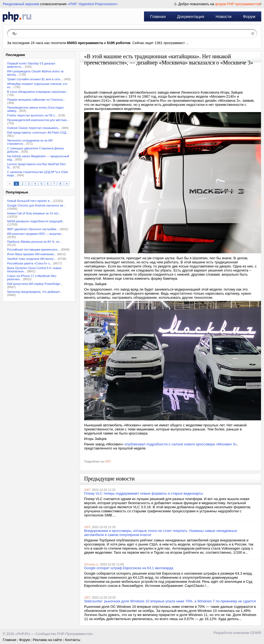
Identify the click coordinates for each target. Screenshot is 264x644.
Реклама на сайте (47, 640)
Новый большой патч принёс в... (30, 201)
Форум (249, 16)
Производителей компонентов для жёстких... (38, 120)
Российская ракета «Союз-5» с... (30, 263)
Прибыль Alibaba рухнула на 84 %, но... (34, 242)
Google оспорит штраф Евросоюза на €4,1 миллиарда (129, 568)
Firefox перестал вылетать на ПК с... (32, 115)
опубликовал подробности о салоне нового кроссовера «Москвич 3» (181, 444)
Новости (223, 16)
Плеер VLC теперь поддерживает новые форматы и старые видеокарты (144, 493)
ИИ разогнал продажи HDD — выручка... (35, 234)
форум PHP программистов (238, 4)
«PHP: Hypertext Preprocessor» (93, 4)
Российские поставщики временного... (34, 249)
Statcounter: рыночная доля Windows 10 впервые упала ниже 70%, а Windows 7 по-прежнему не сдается (170, 601)
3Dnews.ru (91, 564)
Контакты (73, 640)
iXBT (108, 461)
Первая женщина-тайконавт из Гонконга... (36, 100)
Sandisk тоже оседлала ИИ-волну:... (32, 259)
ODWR (256, 633)
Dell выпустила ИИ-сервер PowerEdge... (35, 284)
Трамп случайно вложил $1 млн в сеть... (35, 79)
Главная (158, 16)
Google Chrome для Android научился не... (36, 205)
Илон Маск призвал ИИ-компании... (32, 254)
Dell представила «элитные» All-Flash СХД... (38, 133)
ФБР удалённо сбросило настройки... (33, 229)
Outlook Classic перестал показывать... (34, 128)
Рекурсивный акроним (21, 4)
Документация (191, 16)
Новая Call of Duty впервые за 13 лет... (34, 213)
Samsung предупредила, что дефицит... (35, 292)
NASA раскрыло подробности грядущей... (36, 221)
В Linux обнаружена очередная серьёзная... (38, 92)
